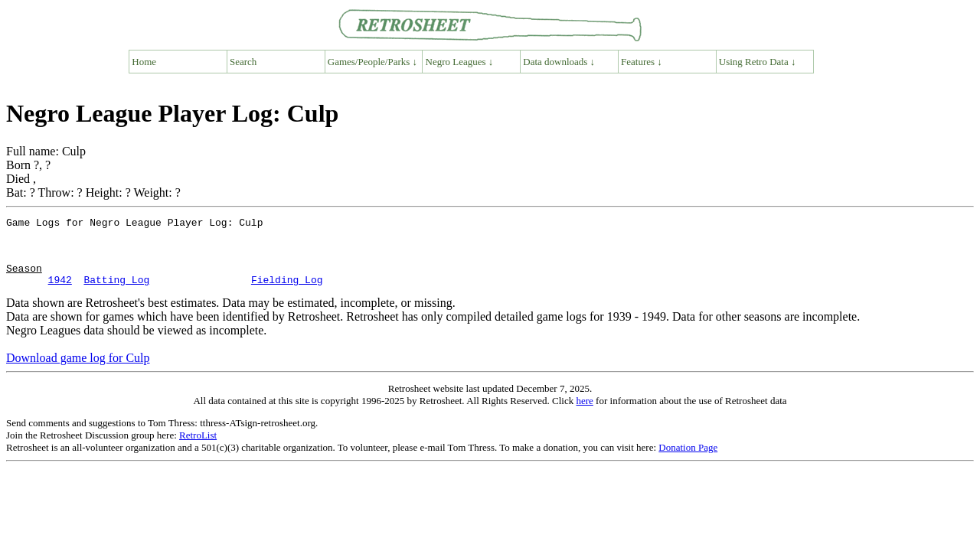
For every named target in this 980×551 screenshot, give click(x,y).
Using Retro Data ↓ (758, 62)
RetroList (198, 449)
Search (243, 62)
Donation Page (688, 461)
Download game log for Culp (78, 372)
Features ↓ (642, 62)
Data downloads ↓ (559, 62)
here (584, 414)
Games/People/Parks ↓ (372, 62)
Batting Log (116, 293)
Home (144, 62)
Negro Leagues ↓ (460, 62)
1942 (60, 293)
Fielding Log (287, 293)
